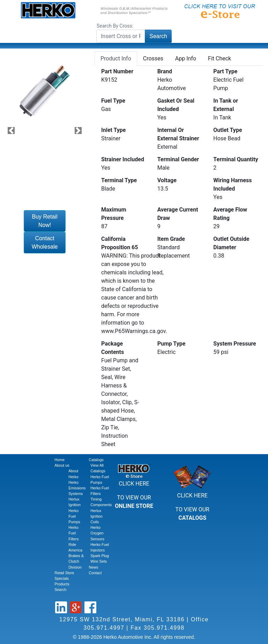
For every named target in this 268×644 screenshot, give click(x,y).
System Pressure (234, 344)
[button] (11, 131)
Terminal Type (119, 180)
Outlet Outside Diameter (231, 243)
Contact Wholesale (45, 242)
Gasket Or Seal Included (176, 105)
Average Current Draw (178, 214)
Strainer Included (123, 159)
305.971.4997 (104, 628)
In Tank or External (226, 105)
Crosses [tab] (153, 58)
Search (158, 36)
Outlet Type (228, 130)
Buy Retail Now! (45, 221)
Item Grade (171, 239)
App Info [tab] (186, 58)
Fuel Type (113, 101)
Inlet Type (114, 130)
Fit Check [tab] (219, 58)
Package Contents (113, 348)
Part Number (117, 71)
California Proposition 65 (120, 243)
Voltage (167, 180)
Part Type (225, 71)
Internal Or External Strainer (178, 134)
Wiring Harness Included (232, 184)
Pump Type (172, 344)
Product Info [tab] (116, 58)
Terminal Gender (178, 159)
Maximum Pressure (114, 214)
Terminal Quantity (236, 159)
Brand (165, 71)
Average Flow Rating (230, 214)
